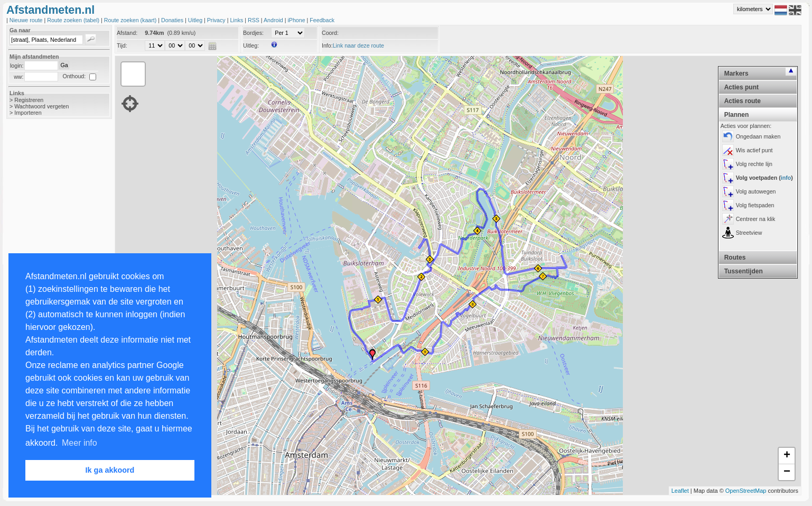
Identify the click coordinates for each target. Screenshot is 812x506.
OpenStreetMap (746, 491)
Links (237, 20)
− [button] (787, 472)
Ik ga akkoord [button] (110, 470)
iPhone (297, 20)
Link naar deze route (358, 45)
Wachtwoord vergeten (41, 106)
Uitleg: (251, 45)
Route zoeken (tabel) (74, 20)
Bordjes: (253, 33)
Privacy (217, 20)
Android (274, 20)
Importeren (28, 113)
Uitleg (196, 20)
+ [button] (787, 456)
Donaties (173, 20)
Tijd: (122, 45)
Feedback (322, 20)
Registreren (29, 100)
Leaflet (680, 491)
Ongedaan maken (758, 136)
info (786, 178)
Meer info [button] (80, 443)
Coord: (330, 33)
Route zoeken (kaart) (131, 20)
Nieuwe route (27, 20)
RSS (254, 20)
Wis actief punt (754, 150)
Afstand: (127, 33)
